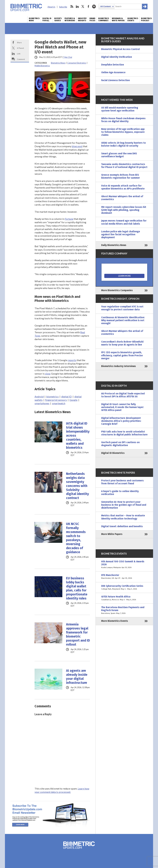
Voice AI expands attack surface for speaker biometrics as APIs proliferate (123, 187)
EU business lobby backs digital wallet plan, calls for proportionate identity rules (77, 588)
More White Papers (112, 534)
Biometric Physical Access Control (121, 49)
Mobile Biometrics (42, 66)
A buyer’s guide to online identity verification (120, 493)
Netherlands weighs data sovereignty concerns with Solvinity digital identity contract (77, 486)
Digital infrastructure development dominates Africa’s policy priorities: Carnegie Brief (121, 421)
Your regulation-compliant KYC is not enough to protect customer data (122, 308)
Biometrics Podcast (146, 20)
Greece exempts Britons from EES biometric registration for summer (121, 176)
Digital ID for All (47, 20)
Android (39, 396)
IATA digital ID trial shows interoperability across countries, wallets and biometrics (78, 436)
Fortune (69, 219)
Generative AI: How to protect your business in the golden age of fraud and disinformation (124, 505)
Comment (21, 59)
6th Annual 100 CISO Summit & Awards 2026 (124, 565)
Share (19, 42)
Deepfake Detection (113, 65)
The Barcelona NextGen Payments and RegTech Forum (124, 610)
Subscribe (63, 7)
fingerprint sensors (56, 400)
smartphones (42, 403)
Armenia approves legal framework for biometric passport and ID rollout (78, 634)
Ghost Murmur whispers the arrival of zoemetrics (122, 198)
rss (72, 7)
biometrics (52, 396)
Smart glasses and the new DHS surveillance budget (119, 155)
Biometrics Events (133, 20)
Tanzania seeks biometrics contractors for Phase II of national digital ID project (124, 166)
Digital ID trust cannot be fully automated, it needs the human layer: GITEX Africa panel (123, 407)
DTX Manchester (124, 577)
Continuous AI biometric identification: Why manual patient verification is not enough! (123, 320)
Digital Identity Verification (117, 57)
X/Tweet (20, 48)
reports (72, 360)
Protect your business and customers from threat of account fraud (122, 482)
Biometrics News (34, 20)
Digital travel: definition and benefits (122, 526)
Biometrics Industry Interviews (118, 366)
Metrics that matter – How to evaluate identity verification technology (123, 517)
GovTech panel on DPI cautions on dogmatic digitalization (120, 444)
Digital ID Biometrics (113, 453)
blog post (77, 146)
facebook (88, 7)
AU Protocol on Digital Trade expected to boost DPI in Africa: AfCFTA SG (123, 395)
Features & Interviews (70, 20)
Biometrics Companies (104, 20)
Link (19, 54)
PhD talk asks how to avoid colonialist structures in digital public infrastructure (124, 433)
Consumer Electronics (77, 63)
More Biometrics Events (115, 621)
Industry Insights (82, 20)
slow (48, 374)
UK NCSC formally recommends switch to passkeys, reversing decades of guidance (76, 538)
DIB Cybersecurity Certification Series (124, 588)
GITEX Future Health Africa (124, 598)
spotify (94, 7)
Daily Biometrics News (114, 245)
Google (73, 400)
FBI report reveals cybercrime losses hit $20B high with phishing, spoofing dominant (124, 210)
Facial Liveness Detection (115, 80)
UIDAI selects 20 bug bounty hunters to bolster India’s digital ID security (124, 144)
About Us (51, 7)
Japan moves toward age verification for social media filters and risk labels (124, 222)
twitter (83, 7)
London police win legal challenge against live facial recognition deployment (121, 234)
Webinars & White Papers (118, 20)
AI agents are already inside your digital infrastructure (77, 677)
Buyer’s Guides (58, 20)
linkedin (77, 7)
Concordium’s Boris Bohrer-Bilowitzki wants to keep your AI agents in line (122, 343)
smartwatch (59, 403)
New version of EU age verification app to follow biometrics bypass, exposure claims (123, 132)
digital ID (67, 396)
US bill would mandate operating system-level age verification (120, 109)
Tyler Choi (68, 57)
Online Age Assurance (113, 72)
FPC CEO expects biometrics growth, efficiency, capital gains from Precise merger (122, 355)
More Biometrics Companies (117, 290)
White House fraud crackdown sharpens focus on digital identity (123, 120)
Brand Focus (92, 20)
